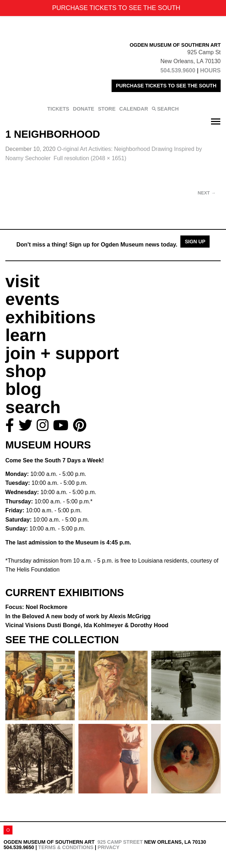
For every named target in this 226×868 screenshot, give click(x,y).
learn (26, 335)
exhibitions (50, 317)
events (32, 299)
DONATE (84, 109)
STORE (107, 109)
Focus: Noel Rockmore (36, 607)
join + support (62, 353)
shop (26, 371)
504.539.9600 (178, 70)
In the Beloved (78, 616)
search (33, 407)
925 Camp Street (120, 842)
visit (22, 281)
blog (23, 389)
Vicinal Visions (87, 625)
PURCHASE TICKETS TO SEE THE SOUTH (166, 86)
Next (207, 193)
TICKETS (58, 109)
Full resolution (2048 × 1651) (90, 158)
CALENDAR (134, 109)
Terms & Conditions (66, 847)
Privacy (109, 847)
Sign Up (195, 242)
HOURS (210, 70)
